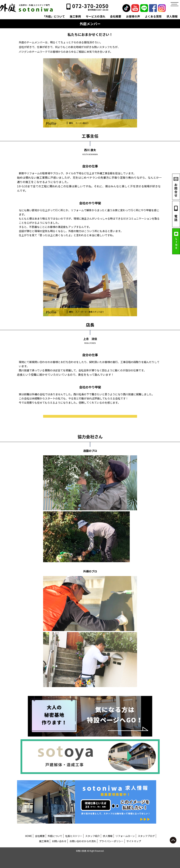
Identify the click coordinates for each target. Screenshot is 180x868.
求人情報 (172, 16)
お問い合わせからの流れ (83, 841)
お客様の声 (133, 16)
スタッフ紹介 (93, 836)
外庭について (55, 836)
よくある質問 (153, 16)
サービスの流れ (95, 16)
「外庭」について (54, 16)
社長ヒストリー (74, 836)
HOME (29, 836)
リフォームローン (125, 836)
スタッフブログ (146, 836)
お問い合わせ (59, 841)
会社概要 (116, 16)
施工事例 (75, 16)
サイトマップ (134, 841)
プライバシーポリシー (111, 841)
